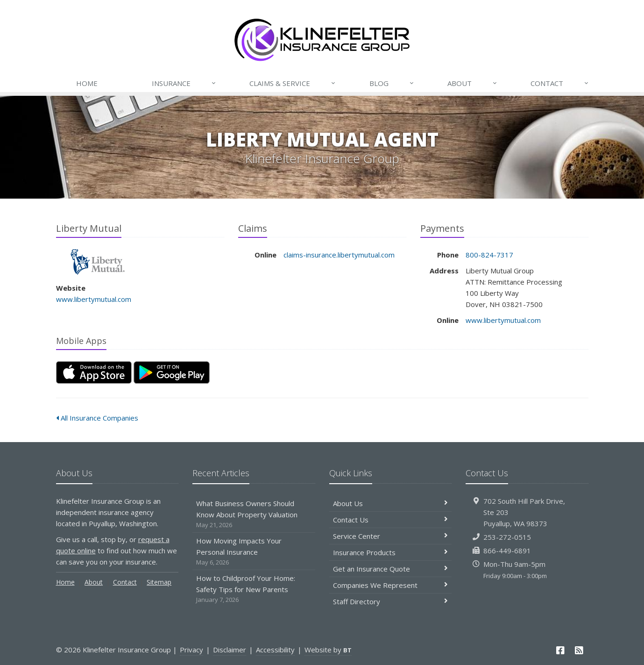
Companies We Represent (391, 585)
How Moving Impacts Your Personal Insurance (254, 552)
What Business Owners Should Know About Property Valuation (254, 514)
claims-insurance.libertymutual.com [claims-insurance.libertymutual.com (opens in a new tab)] (339, 255)
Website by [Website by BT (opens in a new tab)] (328, 650)
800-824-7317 (489, 255)
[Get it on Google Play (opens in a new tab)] (172, 372)
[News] (579, 650)
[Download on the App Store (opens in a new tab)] (94, 372)
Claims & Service (293, 83)
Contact (560, 83)
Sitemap (159, 582)
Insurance (184, 83)
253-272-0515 (507, 537)
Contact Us (391, 520)
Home (87, 83)
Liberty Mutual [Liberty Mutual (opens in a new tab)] (98, 262)
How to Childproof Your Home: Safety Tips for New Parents (254, 589)
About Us (391, 503)
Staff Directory (391, 601)
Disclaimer (230, 650)
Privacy (191, 650)
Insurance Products (391, 552)
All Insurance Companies (97, 418)
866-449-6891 (507, 551)
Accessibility (275, 650)
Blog (392, 83)
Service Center (391, 536)
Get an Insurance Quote (391, 569)
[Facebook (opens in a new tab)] (560, 650)
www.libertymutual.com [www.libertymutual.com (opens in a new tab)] (94, 299)
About (473, 83)
